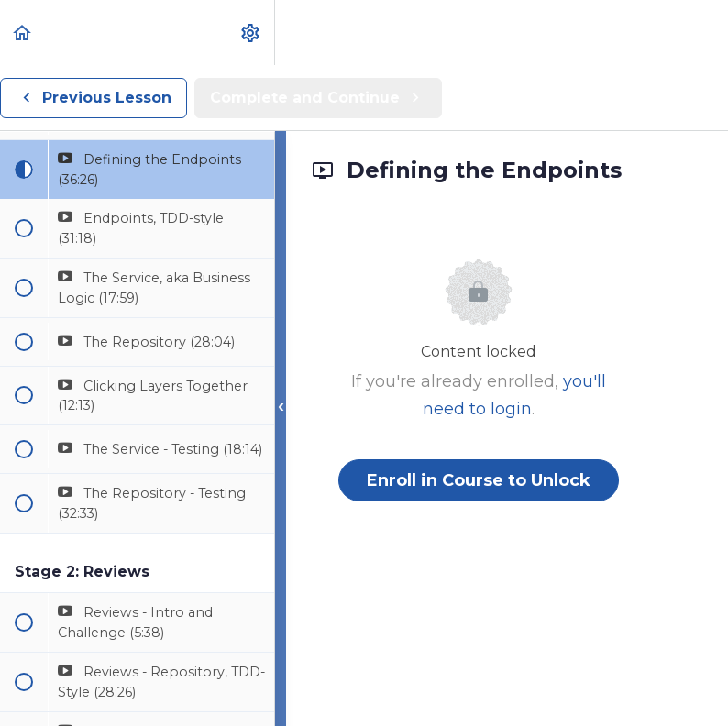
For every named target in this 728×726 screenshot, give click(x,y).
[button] (23, 33)
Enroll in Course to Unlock (479, 480)
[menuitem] (251, 33)
